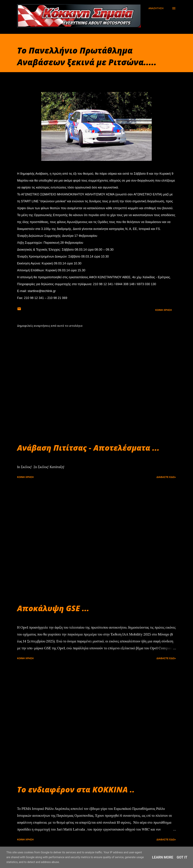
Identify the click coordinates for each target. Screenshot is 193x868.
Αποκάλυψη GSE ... (53, 608)
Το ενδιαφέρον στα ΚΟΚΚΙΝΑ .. (76, 789)
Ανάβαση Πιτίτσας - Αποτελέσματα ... (88, 448)
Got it (182, 857)
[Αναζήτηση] (156, 8)
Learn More (163, 857)
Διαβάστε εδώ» (166, 477)
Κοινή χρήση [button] (163, 310)
